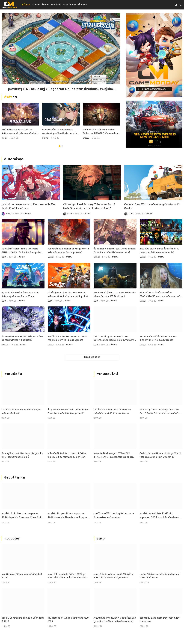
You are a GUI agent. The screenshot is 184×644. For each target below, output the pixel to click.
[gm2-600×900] (154, 55)
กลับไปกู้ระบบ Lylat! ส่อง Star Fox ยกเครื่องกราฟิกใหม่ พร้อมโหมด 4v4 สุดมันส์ (68, 295)
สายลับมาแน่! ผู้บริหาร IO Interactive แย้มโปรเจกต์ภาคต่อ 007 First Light (115, 295)
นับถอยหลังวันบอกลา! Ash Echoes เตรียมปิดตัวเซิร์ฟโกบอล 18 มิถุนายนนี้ (22, 338)
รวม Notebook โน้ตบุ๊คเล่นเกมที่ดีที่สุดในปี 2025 (68, 620)
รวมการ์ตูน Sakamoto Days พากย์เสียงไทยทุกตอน (160, 620)
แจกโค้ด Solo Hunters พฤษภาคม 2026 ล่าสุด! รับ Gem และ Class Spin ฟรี (67, 338)
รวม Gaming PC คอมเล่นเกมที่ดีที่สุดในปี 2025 (22, 576)
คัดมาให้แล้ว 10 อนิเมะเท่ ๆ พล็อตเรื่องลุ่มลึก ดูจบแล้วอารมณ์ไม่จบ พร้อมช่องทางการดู (115, 620)
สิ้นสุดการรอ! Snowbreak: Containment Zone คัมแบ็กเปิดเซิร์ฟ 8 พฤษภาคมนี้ (115, 251)
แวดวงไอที (12, 538)
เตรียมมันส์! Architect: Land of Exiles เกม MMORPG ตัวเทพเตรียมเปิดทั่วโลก (100, 132)
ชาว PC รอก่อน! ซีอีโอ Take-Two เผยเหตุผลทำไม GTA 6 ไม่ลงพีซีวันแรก (158, 338)
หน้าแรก (26, 5)
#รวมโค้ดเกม (69, 5)
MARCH (9, 214)
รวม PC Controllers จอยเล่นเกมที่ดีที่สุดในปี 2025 (23, 620)
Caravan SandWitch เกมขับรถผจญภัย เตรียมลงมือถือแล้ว (152, 207)
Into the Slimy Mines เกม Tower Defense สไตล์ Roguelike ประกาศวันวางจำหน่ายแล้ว (114, 338)
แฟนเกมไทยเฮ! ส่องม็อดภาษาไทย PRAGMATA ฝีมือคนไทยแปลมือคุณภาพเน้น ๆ (161, 295)
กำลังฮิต (36, 5)
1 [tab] (60, 146)
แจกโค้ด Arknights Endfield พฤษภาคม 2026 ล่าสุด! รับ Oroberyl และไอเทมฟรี (160, 516)
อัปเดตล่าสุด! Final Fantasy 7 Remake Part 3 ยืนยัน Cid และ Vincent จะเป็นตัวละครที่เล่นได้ (89, 207)
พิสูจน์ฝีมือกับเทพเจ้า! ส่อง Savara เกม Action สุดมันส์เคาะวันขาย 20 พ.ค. (21, 295)
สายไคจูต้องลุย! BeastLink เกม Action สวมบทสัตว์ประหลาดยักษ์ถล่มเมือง (20, 132)
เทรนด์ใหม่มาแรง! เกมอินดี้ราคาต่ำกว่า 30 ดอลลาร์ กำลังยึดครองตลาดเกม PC (159, 251)
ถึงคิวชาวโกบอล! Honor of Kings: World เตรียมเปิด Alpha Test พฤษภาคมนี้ (68, 251)
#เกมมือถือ (56, 5)
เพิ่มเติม (81, 5)
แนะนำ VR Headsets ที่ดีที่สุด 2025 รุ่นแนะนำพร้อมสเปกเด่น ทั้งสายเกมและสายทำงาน (67, 576)
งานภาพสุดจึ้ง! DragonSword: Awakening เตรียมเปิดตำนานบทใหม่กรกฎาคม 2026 (60, 132)
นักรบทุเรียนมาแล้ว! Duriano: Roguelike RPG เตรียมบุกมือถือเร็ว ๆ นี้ (22, 455)
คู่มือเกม (70, 345)
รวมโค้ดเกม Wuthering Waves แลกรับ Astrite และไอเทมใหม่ (114, 516)
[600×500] (154, 124)
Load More (92, 357)
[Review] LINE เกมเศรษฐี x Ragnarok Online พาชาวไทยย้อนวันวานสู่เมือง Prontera (61, 89)
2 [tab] (62, 146)
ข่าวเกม (45, 5)
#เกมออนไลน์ (107, 374)
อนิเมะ (101, 538)
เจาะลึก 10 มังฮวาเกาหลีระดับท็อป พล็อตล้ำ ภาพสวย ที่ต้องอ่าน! (160, 576)
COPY (70, 214)
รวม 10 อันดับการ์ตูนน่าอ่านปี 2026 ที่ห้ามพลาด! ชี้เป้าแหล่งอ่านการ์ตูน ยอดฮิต (114, 576)
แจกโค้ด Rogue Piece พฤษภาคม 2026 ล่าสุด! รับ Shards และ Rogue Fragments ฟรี (67, 516)
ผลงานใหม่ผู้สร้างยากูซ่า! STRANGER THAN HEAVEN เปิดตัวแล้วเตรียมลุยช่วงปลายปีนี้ (21, 251)
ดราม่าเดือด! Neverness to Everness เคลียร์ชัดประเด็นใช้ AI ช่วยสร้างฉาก (28, 207)
